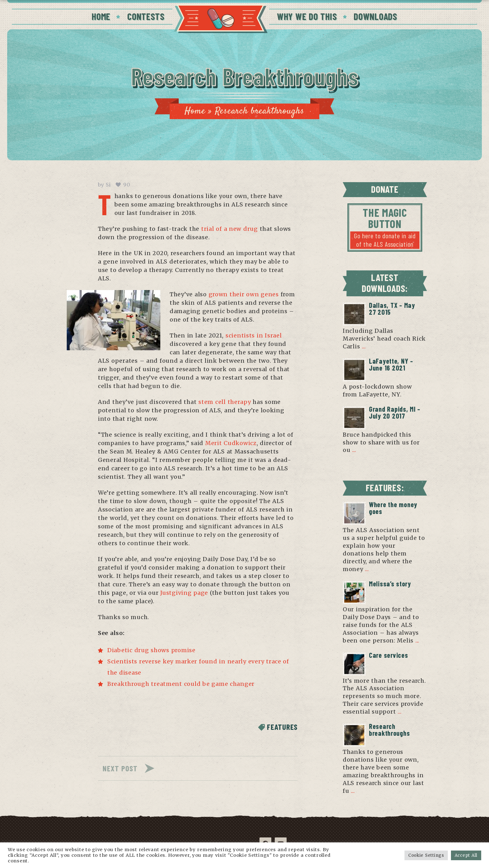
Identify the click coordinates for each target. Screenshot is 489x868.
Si (108, 185)
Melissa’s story (390, 584)
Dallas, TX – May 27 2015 (392, 308)
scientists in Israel (254, 335)
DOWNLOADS (375, 16)
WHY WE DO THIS (307, 16)
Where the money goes (393, 508)
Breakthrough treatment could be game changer (181, 684)
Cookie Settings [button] (426, 855)
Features (282, 727)
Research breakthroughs (389, 730)
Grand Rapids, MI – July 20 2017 (395, 412)
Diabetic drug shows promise (151, 650)
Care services (388, 655)
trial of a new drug (230, 229)
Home (195, 111)
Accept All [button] (466, 855)
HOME (101, 16)
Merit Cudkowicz (231, 443)
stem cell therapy (225, 402)
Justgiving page (184, 593)
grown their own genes (244, 294)
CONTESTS (146, 16)
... (364, 346)
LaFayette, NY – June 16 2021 (391, 364)
